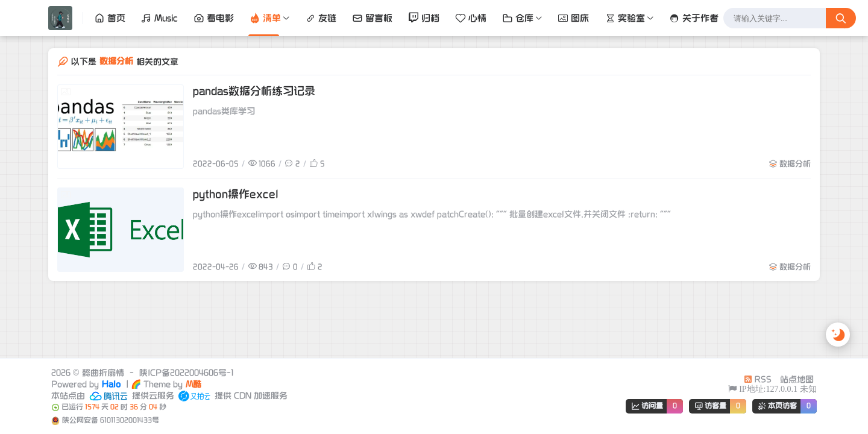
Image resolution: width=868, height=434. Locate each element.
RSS (758, 379)
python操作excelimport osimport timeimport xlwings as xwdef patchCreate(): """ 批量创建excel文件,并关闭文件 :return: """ (432, 214)
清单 (265, 18)
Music (159, 18)
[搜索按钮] (841, 18)
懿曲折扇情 (103, 373)
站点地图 (797, 379)
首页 (110, 18)
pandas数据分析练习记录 (254, 91)
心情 (471, 18)
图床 (573, 18)
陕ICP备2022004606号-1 (186, 373)
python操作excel (236, 194)
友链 (321, 18)
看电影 (214, 18)
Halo (111, 384)
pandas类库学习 (224, 111)
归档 (424, 18)
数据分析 (795, 164)
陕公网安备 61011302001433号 (111, 420)
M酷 (193, 384)
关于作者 (694, 18)
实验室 (625, 18)
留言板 (372, 18)
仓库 (518, 18)
